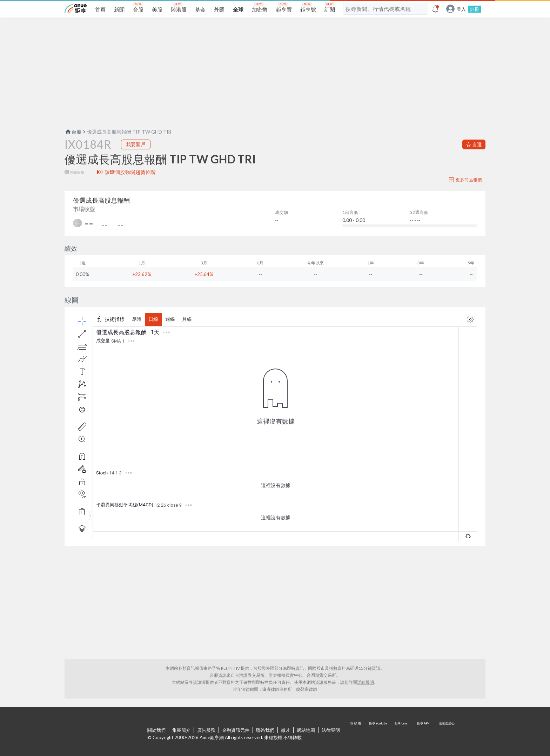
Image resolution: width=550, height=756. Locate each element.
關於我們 (156, 730)
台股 (73, 132)
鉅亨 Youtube (379, 734)
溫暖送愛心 (446, 734)
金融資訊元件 (236, 730)
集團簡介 (181, 730)
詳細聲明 (365, 682)
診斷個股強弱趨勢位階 (130, 172)
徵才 (286, 730)
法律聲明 (331, 730)
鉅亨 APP (424, 734)
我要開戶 (136, 144)
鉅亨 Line (401, 734)
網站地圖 (306, 730)
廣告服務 (206, 730)
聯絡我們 (265, 730)
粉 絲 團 (356, 734)
